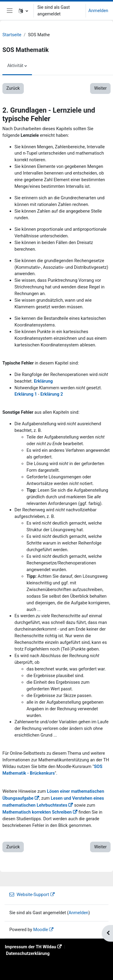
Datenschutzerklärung (28, 953)
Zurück (13, 88)
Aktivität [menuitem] (15, 66)
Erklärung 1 (26, 394)
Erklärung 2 (52, 394)
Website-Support (29, 895)
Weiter (100, 88)
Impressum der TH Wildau (30, 947)
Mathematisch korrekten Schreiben (37, 812)
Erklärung (43, 381)
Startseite (12, 35)
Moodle (41, 930)
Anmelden (98, 11)
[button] (23, 11)
